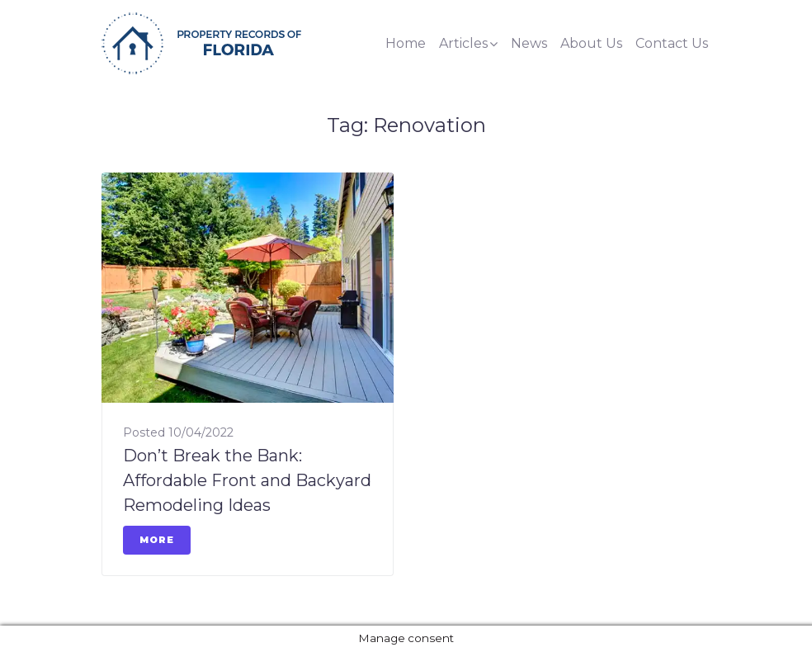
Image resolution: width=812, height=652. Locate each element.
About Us (591, 43)
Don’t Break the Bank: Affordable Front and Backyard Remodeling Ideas (247, 480)
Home (406, 43)
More (157, 540)
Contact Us (672, 43)
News (529, 43)
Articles (463, 43)
